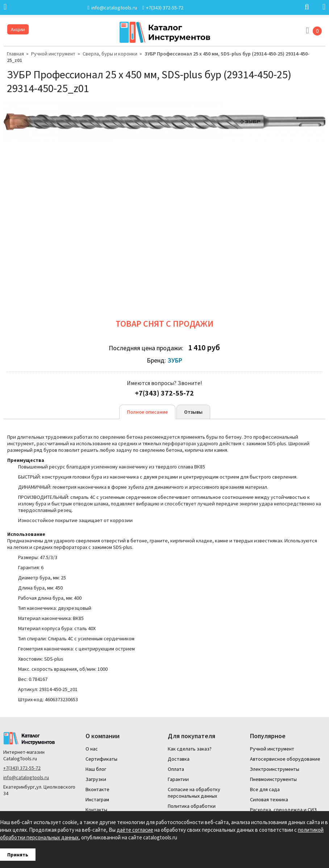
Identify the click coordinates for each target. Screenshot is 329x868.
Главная (15, 54)
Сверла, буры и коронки (110, 54)
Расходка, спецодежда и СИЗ (283, 810)
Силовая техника (269, 799)
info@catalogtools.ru (26, 777)
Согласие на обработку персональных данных (194, 793)
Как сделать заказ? (190, 749)
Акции (18, 29)
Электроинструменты (275, 769)
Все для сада (265, 789)
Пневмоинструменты (273, 779)
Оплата (176, 769)
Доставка (179, 759)
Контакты (96, 810)
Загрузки (96, 779)
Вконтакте (97, 789)
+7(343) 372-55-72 (22, 768)
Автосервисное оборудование (285, 759)
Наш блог (96, 769)
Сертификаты (101, 759)
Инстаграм (97, 799)
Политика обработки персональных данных (192, 809)
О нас (92, 749)
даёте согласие (135, 830)
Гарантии (178, 779)
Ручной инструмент (53, 54)
